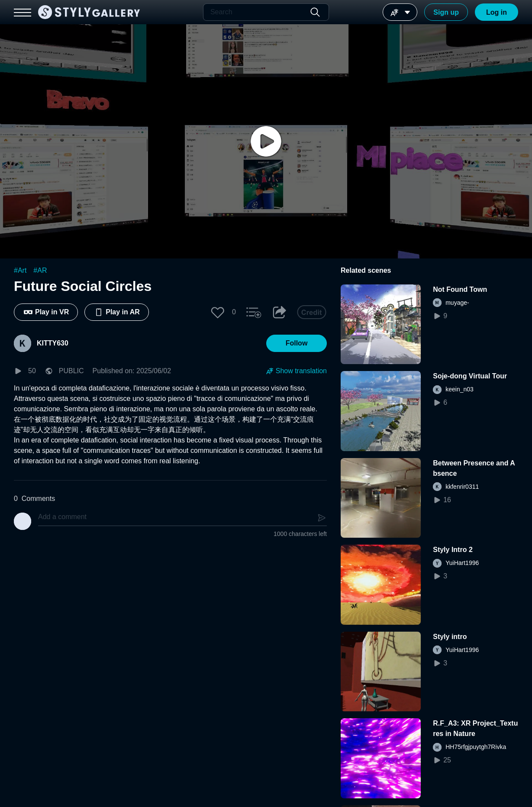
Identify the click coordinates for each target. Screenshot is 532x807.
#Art (20, 270)
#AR (40, 270)
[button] (218, 312)
